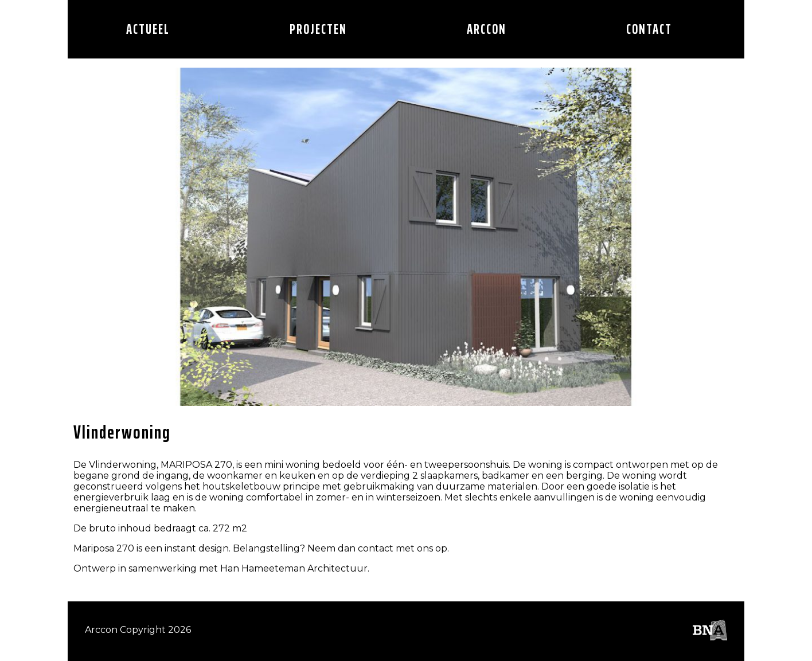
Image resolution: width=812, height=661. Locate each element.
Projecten (318, 29)
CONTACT (649, 29)
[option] (406, 237)
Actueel (148, 29)
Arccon (487, 29)
